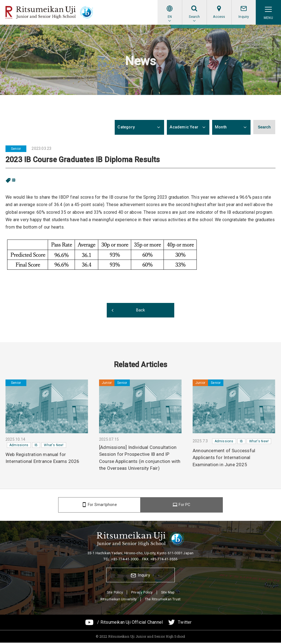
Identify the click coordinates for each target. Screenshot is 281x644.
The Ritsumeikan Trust (163, 601)
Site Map (168, 594)
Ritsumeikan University (119, 601)
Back (141, 310)
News (26, 32)
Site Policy (115, 594)
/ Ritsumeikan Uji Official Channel (130, 623)
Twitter (185, 623)
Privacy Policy (142, 594)
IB (14, 180)
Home (10, 32)
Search (264, 127)
